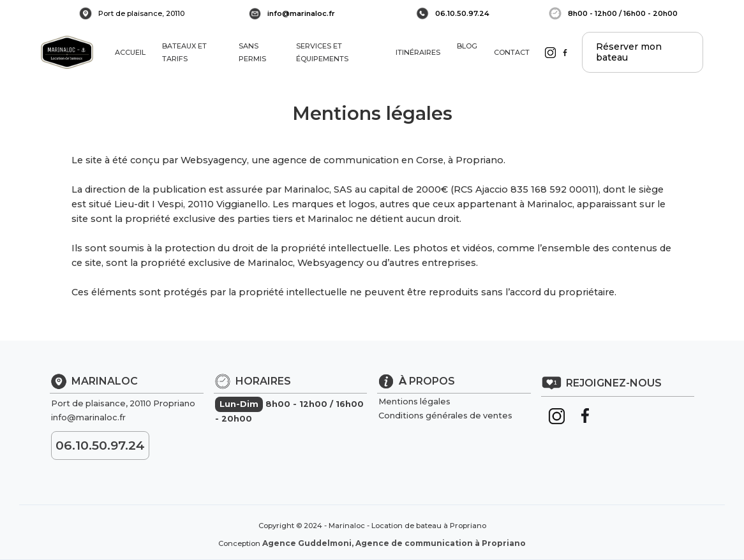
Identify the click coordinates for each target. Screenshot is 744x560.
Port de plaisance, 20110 (141, 13)
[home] (67, 52)
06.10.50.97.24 (462, 13)
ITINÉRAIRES (418, 52)
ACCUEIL (130, 52)
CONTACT (513, 52)
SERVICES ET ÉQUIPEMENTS (322, 52)
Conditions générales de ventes (445, 416)
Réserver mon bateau (629, 52)
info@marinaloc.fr (301, 13)
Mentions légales (414, 402)
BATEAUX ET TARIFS (184, 52)
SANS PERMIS (252, 52)
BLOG (467, 52)
